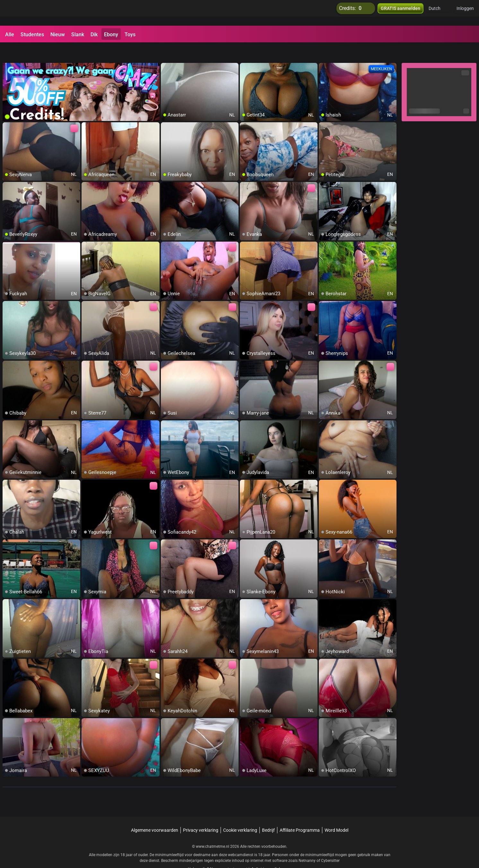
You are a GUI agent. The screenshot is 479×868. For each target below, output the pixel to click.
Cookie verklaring (240, 813)
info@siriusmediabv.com (270, 852)
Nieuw (58, 34)
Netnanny (308, 844)
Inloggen (465, 13)
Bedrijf (268, 813)
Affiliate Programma (300, 813)
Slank (78, 34)
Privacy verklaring (201, 813)
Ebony (111, 34)
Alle (10, 34)
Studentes (32, 34)
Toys (130, 34)
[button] (439, 13)
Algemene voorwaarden (155, 813)
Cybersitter (330, 844)
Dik (94, 34)
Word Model (336, 813)
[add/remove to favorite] (166, 51)
